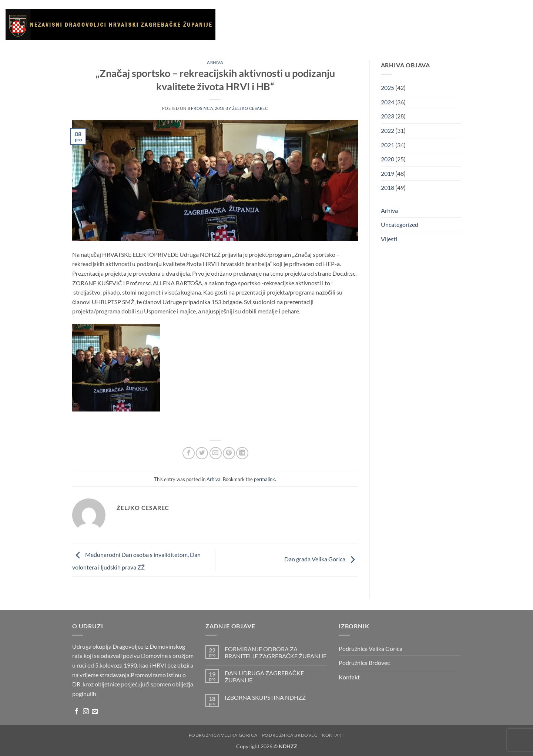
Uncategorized (400, 224)
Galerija (331, 24)
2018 (388, 187)
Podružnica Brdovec (364, 663)
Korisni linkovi (369, 24)
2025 (388, 88)
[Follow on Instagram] (86, 712)
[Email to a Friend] (216, 453)
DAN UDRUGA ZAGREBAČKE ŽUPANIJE (264, 676)
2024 (388, 102)
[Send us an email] (95, 712)
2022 (388, 130)
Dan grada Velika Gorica (321, 559)
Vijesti (306, 24)
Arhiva (404, 24)
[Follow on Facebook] (77, 712)
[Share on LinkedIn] (242, 453)
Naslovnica (242, 24)
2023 (388, 116)
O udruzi (278, 25)
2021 (388, 145)
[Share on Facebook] (189, 453)
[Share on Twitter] (202, 453)
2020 (388, 159)
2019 (388, 173)
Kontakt (430, 24)
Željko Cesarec (250, 108)
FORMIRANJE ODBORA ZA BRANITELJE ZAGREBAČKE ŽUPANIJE (276, 652)
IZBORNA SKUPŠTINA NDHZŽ (265, 697)
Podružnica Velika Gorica (371, 649)
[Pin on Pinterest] (229, 453)
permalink (264, 479)
